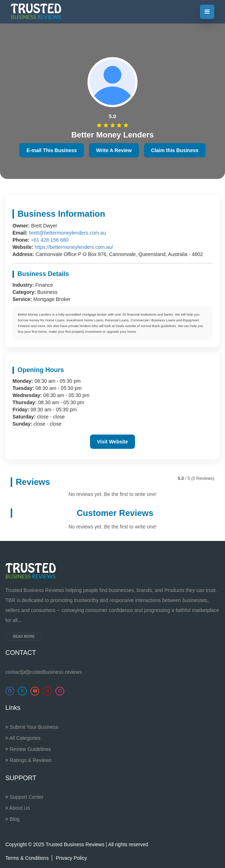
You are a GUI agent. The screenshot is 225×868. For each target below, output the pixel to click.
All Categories (23, 738)
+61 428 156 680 (50, 240)
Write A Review (114, 150)
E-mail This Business (52, 150)
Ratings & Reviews (28, 760)
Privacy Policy (71, 858)
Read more (24, 636)
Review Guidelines (28, 749)
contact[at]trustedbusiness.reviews (44, 672)
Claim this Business (175, 150)
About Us (18, 808)
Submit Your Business (32, 727)
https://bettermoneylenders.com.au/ (74, 247)
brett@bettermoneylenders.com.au (67, 233)
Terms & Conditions (27, 858)
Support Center (24, 797)
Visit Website (113, 442)
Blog (12, 819)
